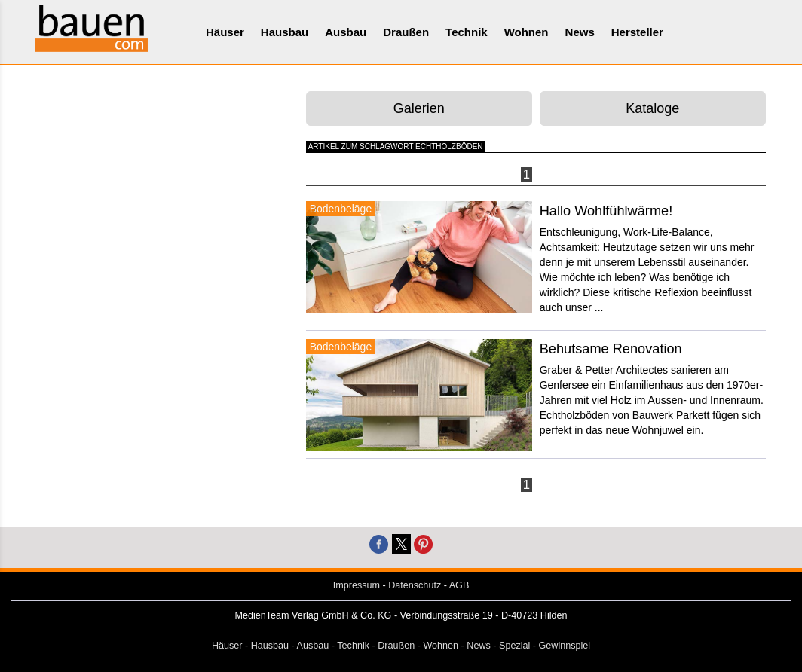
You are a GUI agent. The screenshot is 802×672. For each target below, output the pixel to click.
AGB (459, 585)
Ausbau (346, 32)
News (580, 32)
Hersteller (637, 32)
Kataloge (652, 108)
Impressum (357, 585)
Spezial (514, 646)
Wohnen (527, 32)
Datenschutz (415, 585)
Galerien (419, 108)
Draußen (406, 32)
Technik (467, 32)
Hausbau (285, 32)
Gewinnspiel (565, 646)
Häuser (225, 32)
